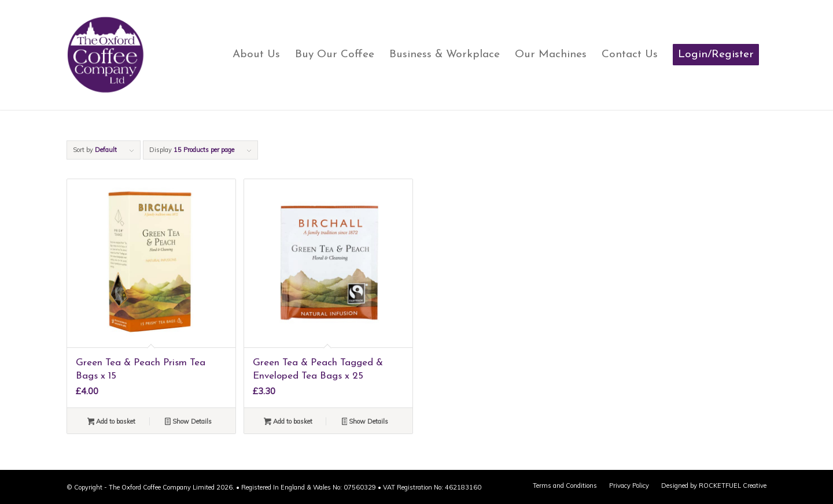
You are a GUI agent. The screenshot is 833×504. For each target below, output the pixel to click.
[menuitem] (256, 55)
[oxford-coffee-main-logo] (106, 55)
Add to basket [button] (112, 423)
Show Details (188, 423)
